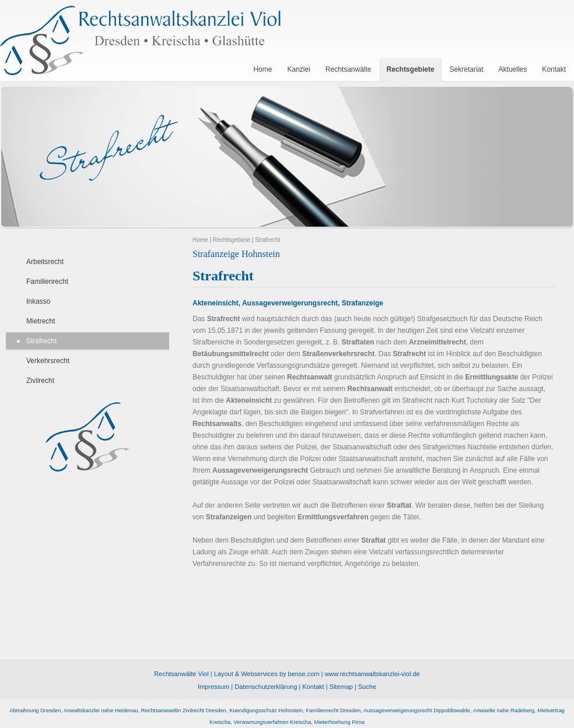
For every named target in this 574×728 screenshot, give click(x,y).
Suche (367, 687)
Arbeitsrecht (45, 262)
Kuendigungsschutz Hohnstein (266, 711)
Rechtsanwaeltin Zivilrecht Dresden (184, 711)
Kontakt (313, 687)
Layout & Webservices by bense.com (267, 674)
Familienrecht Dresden (333, 711)
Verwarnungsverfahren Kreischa (272, 722)
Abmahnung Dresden (35, 711)
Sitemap (341, 687)
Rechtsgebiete (232, 240)
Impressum (213, 687)
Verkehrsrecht (48, 361)
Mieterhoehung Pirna (339, 722)
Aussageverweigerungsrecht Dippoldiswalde (417, 711)
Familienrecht (47, 282)
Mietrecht (41, 321)
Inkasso (38, 301)
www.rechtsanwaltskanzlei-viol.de (372, 674)
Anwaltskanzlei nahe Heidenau (101, 711)
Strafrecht (41, 341)
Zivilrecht (40, 381)
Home (200, 240)
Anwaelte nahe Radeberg (504, 711)
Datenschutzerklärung (266, 687)
